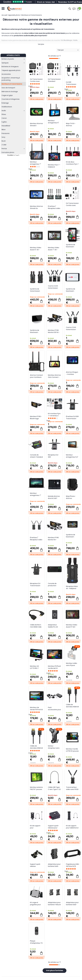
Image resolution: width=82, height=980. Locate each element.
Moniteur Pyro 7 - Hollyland (54, 166)
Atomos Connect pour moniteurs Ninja (36, 376)
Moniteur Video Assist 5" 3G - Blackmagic (36, 249)
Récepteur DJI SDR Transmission (53, 456)
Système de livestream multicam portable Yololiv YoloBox (72, 290)
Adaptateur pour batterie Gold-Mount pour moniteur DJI (54, 865)
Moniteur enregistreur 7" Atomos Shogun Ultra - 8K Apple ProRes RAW (36, 494)
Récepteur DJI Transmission (35, 585)
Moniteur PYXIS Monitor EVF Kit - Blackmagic (54, 331)
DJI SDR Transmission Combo (71, 83)
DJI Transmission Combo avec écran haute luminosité (36, 80)
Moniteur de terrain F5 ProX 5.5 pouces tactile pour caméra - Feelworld (36, 709)
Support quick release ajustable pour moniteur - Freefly (35, 865)
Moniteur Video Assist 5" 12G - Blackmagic (72, 626)
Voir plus (41, 44)
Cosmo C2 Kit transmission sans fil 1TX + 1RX (72, 328)
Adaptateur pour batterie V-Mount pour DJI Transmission (54, 904)
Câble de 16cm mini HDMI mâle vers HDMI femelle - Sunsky (36, 626)
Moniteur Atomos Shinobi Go (36, 207)
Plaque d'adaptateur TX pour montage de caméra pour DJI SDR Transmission (36, 942)
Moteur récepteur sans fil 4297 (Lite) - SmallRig (54, 747)
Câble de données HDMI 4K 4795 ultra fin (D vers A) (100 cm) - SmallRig (72, 706)
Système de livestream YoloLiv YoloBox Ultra (72, 536)
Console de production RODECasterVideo (54, 585)
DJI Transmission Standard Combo (54, 80)
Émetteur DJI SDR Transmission (72, 417)
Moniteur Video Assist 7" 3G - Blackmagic (54, 249)
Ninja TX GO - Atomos (71, 125)
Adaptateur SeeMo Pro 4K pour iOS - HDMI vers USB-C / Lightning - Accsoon (53, 626)
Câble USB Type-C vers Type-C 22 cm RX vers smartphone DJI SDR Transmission (54, 788)
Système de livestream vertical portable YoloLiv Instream (72, 246)
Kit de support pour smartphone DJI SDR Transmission (36, 827)
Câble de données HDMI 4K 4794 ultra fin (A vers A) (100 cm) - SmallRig (37, 747)
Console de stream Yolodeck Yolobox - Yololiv (36, 456)
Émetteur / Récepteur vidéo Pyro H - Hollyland (36, 539)
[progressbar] (54, 58)
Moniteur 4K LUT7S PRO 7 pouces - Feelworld (34, 667)
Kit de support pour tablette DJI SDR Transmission (72, 827)
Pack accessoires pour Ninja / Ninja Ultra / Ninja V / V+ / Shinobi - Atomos (54, 709)
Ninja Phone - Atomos (71, 497)
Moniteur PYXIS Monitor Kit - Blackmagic (53, 539)
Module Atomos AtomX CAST (54, 497)
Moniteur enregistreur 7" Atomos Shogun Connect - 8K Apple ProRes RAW (36, 163)
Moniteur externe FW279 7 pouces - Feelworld (36, 788)
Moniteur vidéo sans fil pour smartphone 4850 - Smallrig (72, 664)
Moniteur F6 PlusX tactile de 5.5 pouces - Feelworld (54, 667)
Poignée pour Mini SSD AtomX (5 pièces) (72, 865)
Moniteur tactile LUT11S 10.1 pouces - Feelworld (72, 750)
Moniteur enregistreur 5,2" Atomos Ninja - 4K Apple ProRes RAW (72, 456)
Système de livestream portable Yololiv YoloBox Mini (36, 331)
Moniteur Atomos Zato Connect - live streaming (54, 376)
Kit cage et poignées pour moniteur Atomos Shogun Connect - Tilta (36, 904)
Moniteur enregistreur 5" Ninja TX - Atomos (53, 122)
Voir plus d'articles (55, 971)
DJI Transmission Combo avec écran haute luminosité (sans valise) (72, 204)
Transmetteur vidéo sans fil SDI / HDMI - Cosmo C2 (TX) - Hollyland (72, 788)
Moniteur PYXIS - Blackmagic (36, 417)
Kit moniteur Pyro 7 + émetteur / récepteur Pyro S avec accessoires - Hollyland (54, 415)
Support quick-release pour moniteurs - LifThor (53, 827)
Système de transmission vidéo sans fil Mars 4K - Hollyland (35, 290)
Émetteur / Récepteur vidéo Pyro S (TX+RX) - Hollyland (54, 207)
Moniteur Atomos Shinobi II (36, 125)
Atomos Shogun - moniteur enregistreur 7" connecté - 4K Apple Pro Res (72, 373)
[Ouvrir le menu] (3, 9)
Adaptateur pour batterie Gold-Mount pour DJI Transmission (72, 904)
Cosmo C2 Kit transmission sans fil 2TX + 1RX (54, 287)
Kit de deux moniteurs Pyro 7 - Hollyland (72, 163)
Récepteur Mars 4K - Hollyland (72, 587)
